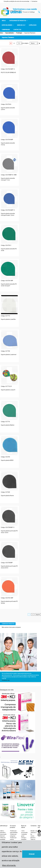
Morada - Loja (34, 831)
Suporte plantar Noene (7, 496)
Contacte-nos (6, 680)
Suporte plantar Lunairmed (9, 355)
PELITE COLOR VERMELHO (8, 72)
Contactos (34, 1)
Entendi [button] (32, 854)
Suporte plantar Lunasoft (8, 390)
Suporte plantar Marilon (8, 425)
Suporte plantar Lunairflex (8, 319)
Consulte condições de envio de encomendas (16, 1)
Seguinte (38, 614)
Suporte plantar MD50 (7, 460)
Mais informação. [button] (9, 865)
